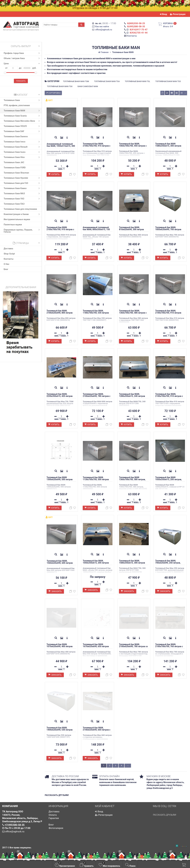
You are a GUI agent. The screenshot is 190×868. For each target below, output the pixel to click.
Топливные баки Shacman (16, 173)
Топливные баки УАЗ (22, 199)
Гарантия (54, 818)
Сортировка (53, 93)
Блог (6, 269)
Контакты (132, 36)
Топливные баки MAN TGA (107, 81)
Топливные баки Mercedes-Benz (22, 121)
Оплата (53, 815)
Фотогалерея (56, 828)
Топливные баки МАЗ (22, 193)
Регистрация (178, 14)
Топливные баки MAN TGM (76, 81)
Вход (164, 14)
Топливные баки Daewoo (16, 136)
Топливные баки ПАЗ (14, 204)
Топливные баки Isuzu (22, 152)
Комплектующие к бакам (22, 214)
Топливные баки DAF (22, 131)
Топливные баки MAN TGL (138, 81)
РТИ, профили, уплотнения (17, 105)
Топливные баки (22, 100)
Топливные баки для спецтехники (20, 209)
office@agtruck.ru (104, 30)
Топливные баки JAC (14, 162)
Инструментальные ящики (17, 219)
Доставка (8, 249)
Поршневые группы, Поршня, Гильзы (22, 230)
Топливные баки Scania (22, 116)
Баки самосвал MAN (88, 86)
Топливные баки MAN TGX (60, 86)
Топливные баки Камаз (22, 188)
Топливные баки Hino (22, 157)
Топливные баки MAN (22, 111)
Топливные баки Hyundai (22, 178)
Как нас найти (102, 26)
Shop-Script (9, 254)
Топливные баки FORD (15, 168)
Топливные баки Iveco (22, 142)
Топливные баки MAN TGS (168, 81)
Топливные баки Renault (22, 147)
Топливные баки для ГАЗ (22, 183)
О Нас (7, 264)
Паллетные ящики (13, 225)
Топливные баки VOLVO (22, 126)
